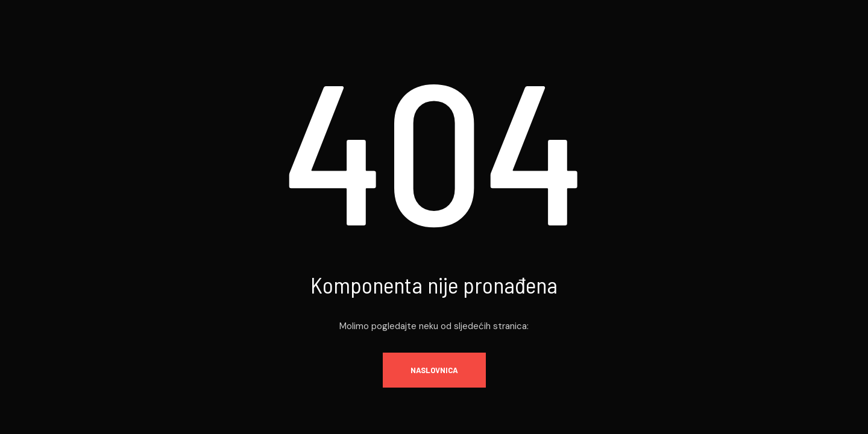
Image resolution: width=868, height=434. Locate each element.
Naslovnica (434, 370)
